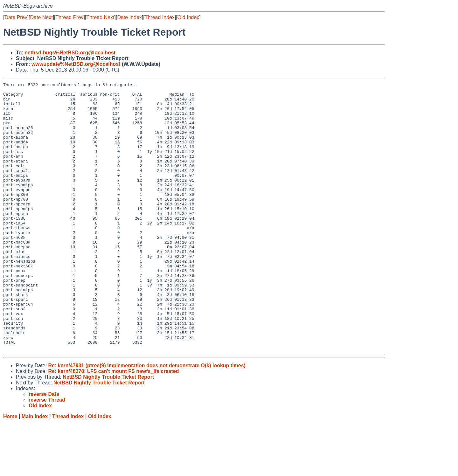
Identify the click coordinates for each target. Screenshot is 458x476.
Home (10, 470)
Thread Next (100, 17)
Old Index (188, 17)
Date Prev (16, 17)
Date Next (41, 17)
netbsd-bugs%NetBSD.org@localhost (70, 53)
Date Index (129, 17)
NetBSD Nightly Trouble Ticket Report (108, 430)
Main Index (35, 470)
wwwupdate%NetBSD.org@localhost (76, 64)
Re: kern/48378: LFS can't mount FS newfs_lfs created (113, 425)
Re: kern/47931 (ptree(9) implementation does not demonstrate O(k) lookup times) (147, 419)
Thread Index (160, 17)
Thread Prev (70, 17)
